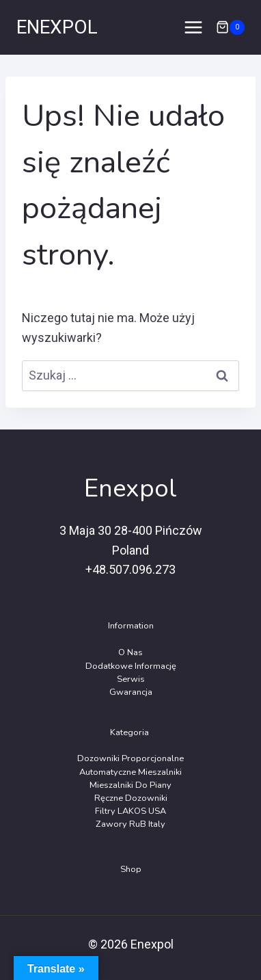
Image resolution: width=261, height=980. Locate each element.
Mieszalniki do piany (130, 785)
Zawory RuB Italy (130, 824)
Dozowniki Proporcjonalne (130, 758)
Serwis (131, 679)
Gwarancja (131, 692)
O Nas (130, 652)
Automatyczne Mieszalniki (130, 772)
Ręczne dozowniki (131, 798)
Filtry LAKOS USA (130, 811)
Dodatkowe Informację (131, 666)
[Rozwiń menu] (193, 27)
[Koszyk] (230, 27)
